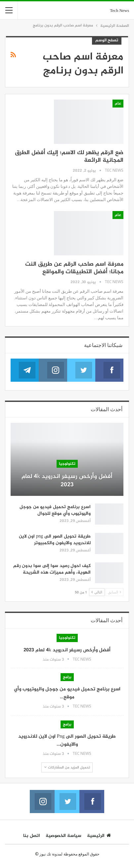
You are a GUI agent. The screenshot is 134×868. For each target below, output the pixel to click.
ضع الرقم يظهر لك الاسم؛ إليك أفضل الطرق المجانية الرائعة (69, 157)
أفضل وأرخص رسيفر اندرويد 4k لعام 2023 (67, 481)
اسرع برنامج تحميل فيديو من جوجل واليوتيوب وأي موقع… (67, 693)
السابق (114, 592)
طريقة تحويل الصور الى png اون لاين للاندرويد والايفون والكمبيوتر (55, 540)
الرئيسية (99, 836)
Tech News (119, 11)
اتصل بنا (32, 836)
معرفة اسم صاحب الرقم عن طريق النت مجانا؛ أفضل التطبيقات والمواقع (74, 268)
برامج (67, 677)
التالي (97, 592)
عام (118, 104)
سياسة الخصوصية (64, 836)
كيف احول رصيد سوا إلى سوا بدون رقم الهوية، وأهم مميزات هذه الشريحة (52, 569)
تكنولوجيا (67, 464)
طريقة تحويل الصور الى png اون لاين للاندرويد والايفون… (67, 740)
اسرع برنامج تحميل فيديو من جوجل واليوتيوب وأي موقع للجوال (55, 510)
